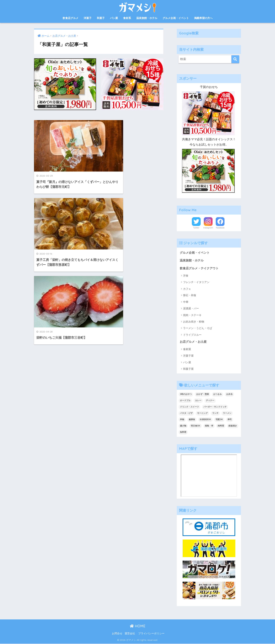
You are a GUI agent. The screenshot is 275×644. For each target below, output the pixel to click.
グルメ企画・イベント (176, 18)
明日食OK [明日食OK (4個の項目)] (196, 426)
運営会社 (130, 634)
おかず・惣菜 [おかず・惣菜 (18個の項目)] (203, 395)
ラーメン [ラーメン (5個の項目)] (227, 413)
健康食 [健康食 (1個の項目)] (192, 420)
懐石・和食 (190, 295)
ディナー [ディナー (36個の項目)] (210, 401)
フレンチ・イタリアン (196, 282)
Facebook (220, 228)
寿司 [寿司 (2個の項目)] (230, 420)
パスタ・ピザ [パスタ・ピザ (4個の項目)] (186, 413)
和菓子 (101, 18)
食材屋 (187, 349)
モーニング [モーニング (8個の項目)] (202, 413)
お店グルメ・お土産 (193, 342)
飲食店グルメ (71, 18)
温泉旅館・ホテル (147, 18)
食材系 (127, 18)
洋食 (186, 276)
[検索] (235, 59)
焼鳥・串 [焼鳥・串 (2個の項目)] (209, 426)
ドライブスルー (192, 335)
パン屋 (114, 18)
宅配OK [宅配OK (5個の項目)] (219, 420)
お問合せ (117, 634)
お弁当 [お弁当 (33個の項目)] (229, 395)
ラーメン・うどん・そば (198, 328)
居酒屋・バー (191, 309)
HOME (138, 626)
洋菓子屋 (188, 356)
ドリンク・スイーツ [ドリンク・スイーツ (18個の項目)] (189, 407)
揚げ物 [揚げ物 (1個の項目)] (183, 426)
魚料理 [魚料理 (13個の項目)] (183, 432)
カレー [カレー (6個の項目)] (198, 401)
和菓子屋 (188, 369)
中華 (186, 302)
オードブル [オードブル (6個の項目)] (185, 401)
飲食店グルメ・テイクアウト (199, 268)
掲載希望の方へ (203, 18)
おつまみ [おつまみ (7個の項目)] (217, 395)
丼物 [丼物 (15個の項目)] (182, 420)
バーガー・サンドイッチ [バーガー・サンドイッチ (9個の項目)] (215, 407)
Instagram (208, 228)
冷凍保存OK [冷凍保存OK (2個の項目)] (205, 420)
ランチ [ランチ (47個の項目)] (215, 413)
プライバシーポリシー (151, 634)
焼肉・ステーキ (192, 315)
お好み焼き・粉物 (194, 322)
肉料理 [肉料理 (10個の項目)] (221, 426)
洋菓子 (88, 18)
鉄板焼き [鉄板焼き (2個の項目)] (233, 426)
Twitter (196, 228)
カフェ (187, 289)
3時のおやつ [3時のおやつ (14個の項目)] (186, 395)
